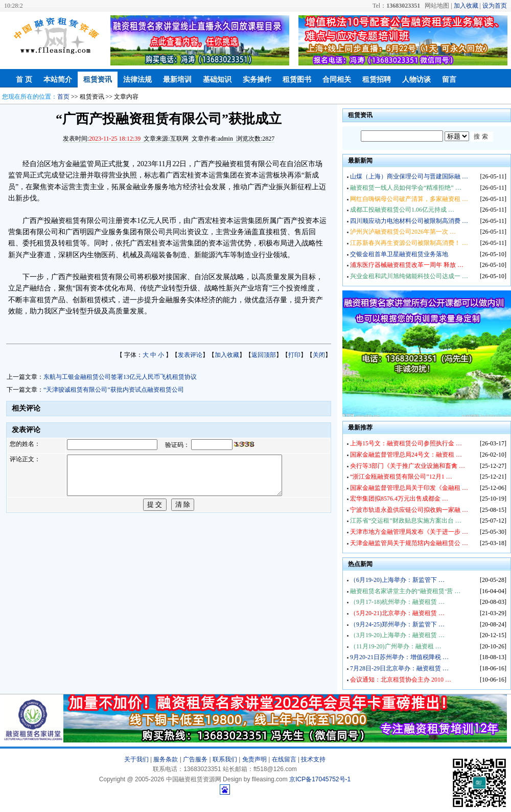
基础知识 (217, 80)
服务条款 (166, 759)
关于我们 (136, 759)
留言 (449, 80)
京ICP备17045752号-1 (320, 779)
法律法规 (137, 80)
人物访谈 (416, 80)
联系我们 (225, 759)
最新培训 (177, 80)
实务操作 (257, 80)
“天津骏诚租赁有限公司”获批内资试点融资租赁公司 (114, 390)
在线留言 (284, 759)
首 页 (24, 80)
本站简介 (58, 80)
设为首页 (495, 6)
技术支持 (313, 759)
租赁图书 (297, 80)
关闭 (319, 355)
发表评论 (190, 355)
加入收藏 (466, 6)
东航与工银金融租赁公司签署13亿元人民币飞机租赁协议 (120, 377)
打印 (294, 355)
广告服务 (195, 759)
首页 (63, 97)
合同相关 (337, 80)
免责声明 (254, 759)
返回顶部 (264, 355)
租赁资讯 (98, 80)
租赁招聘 (377, 80)
